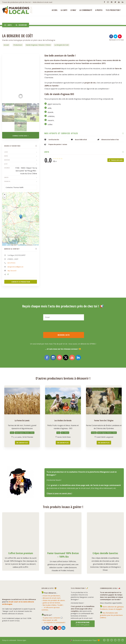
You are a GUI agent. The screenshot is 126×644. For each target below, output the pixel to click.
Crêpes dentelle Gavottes (105, 553)
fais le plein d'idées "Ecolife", (53, 605)
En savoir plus (22, 443)
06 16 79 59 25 (11, 263)
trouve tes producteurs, (52, 596)
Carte (8, 25)
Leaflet (8, 245)
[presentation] (60, 326)
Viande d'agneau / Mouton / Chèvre (38, 45)
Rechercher (21, 25)
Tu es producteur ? (113, 10)
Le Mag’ (73, 10)
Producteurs (18, 45)
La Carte (64, 10)
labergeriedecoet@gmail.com (15, 267)
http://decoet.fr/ (12, 271)
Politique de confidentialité (9, 640)
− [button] (5, 197)
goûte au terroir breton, (52, 603)
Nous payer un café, (50, 620)
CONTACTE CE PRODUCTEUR (21, 282)
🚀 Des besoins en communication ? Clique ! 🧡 (85, 640)
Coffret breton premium (21, 553)
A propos (99, 10)
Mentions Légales (22, 640)
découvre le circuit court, (52, 598)
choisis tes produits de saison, (54, 600)
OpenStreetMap (22, 245)
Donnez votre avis (116, 160)
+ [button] (5, 195)
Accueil (6, 45)
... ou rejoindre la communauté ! (54, 622)
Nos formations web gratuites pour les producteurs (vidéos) (111, 615)
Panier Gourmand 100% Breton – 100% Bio (63, 555)
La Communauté (86, 10)
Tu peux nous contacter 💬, (53, 618)
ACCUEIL (55, 10)
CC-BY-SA (36, 245)
